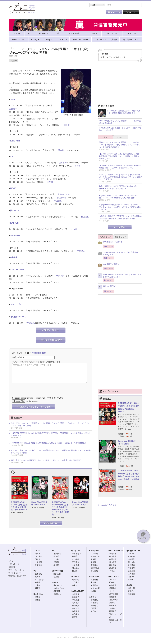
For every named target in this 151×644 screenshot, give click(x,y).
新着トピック (121, 237)
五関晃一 (94, 609)
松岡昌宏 (66, 125)
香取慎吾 (131, 565)
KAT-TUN (14, 223)
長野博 (77, 166)
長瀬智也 (38, 565)
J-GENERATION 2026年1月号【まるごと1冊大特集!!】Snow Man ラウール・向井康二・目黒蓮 (60, 509)
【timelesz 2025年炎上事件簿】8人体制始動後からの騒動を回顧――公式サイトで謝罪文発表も (49, 443)
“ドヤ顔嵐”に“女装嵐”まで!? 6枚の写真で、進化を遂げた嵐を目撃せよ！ (124, 112)
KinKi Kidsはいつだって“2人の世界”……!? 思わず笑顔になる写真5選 (120, 122)
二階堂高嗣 (95, 568)
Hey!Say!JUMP (77, 591)
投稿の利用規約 (39, 353)
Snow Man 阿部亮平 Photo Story (39, 504)
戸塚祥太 (94, 603)
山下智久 (131, 577)
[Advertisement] (120, 84)
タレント (96, 13)
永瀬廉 (112, 609)
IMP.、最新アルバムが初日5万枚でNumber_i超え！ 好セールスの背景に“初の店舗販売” (46, 461)
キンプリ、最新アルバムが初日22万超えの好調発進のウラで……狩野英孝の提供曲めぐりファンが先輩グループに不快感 (51, 452)
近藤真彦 (131, 571)
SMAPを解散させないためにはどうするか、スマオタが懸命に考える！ (119, 276)
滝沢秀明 (57, 574)
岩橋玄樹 (113, 597)
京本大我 (113, 580)
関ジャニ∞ (15, 211)
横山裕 (75, 571)
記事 (64, 13)
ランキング (121, 138)
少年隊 (129, 586)
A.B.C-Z (14, 257)
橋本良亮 (94, 600)
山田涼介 (76, 594)
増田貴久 (58, 201)
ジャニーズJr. (16, 305)
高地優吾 (113, 586)
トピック (80, 13)
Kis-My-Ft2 (94, 551)
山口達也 (38, 557)
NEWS (13, 189)
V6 (12, 157)
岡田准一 (38, 588)
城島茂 (38, 554)
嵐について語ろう (107, 287)
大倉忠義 (76, 565)
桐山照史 (113, 557)
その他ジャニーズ (18, 317)
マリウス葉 (95, 588)
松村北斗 (113, 588)
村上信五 (85, 217)
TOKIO (13, 100)
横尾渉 (93, 562)
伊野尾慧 (76, 612)
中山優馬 (131, 568)
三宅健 (50, 182)
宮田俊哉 (94, 571)
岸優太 (112, 603)
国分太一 (13, 109)
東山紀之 (131, 591)
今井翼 (56, 577)
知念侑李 (76, 597)
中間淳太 (60, 276)
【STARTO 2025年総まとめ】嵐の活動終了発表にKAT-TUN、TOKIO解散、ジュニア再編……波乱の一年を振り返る (51, 435)
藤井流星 (113, 565)
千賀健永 (94, 565)
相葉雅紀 (57, 554)
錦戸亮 (75, 557)
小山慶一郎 (61, 198)
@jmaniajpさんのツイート (109, 505)
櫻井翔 (56, 565)
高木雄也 (76, 609)
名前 (14, 358)
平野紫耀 (113, 606)
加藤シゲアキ (64, 195)
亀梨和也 (76, 580)
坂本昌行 (63, 163)
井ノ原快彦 (39, 580)
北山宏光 (94, 554)
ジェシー (113, 591)
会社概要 (12, 567)
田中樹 (112, 583)
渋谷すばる (77, 554)
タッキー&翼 (58, 571)
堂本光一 (38, 597)
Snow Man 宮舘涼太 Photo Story (80, 504)
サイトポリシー (15, 573)
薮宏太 (75, 617)
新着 (105, 138)
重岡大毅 (113, 554)
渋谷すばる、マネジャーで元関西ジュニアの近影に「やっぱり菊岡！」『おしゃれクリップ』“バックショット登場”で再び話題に (51, 425)
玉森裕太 (94, 560)
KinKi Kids (15, 141)
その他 (131, 580)
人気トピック (105, 237)
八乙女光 (76, 614)
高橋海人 (113, 612)
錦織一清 (131, 588)
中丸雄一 (75, 229)
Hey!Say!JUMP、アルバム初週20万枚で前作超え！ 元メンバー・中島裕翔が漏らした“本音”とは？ (120, 197)
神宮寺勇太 (114, 600)
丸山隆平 (76, 560)
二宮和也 (57, 560)
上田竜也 (76, 583)
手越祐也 (57, 594)
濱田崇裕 (113, 568)
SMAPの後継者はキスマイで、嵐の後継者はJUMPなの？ (118, 254)
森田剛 (38, 583)
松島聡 (93, 591)
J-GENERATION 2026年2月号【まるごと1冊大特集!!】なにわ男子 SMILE (19, 506)
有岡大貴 (76, 606)
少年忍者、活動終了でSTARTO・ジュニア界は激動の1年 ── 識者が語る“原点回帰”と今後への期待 (120, 218)
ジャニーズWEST (18, 270)
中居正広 (31, 323)
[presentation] (35, 388)
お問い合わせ (14, 565)
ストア (47, 13)
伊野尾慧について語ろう (110, 243)
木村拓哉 (131, 557)
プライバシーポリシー (17, 570)
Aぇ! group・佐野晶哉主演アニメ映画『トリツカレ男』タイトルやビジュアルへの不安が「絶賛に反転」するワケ (120, 207)
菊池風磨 (94, 586)
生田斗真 (131, 574)
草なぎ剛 (131, 562)
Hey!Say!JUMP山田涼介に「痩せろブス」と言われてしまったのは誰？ (120, 129)
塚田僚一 (94, 612)
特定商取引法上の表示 (17, 576)
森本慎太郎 (114, 594)
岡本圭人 (76, 603)
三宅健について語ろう (109, 265)
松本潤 (56, 557)
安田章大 (76, 562)
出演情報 (14, 61)
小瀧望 (112, 571)
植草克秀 (131, 594)
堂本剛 (61, 151)
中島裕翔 (76, 600)
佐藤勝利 (94, 580)
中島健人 (81, 251)
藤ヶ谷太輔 (95, 557)
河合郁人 (94, 606)
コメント (16, 362)
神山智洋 (113, 562)
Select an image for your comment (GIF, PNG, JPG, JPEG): (38, 398)
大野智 (56, 562)
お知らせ (12, 562)
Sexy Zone (15, 236)
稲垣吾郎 (131, 560)
